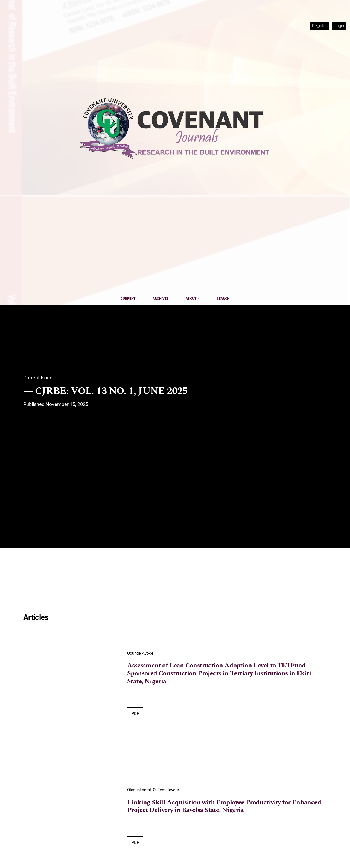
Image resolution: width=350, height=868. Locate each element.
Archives (161, 299)
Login (339, 26)
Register (320, 26)
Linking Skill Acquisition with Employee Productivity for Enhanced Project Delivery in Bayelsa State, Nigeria (224, 807)
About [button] (191, 299)
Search (223, 299)
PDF (135, 714)
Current (128, 299)
